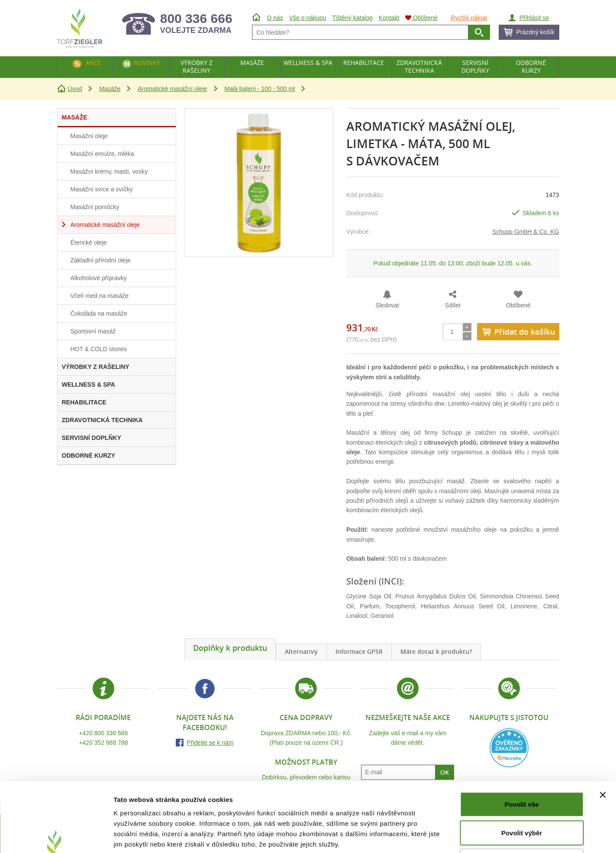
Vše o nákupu (308, 18)
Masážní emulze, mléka (102, 154)
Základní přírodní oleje (101, 260)
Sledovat (387, 305)
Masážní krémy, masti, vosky (109, 171)
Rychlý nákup (469, 18)
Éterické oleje (89, 242)
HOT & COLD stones (99, 349)
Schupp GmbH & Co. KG (526, 232)
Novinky (147, 63)
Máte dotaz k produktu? (436, 651)
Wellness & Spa (308, 63)
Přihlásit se (534, 18)
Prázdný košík (535, 32)
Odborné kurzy (531, 66)
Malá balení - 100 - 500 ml (260, 89)
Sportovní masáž (93, 331)
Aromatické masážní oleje (172, 89)
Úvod (75, 89)
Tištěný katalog (352, 18)
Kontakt (389, 18)
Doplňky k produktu (230, 648)
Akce (93, 63)
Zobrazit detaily (458, 836)
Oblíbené (518, 305)
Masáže (110, 89)
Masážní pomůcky (95, 207)
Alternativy (301, 651)
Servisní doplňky (475, 66)
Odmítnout (522, 796)
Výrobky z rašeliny (197, 66)
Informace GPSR (359, 651)
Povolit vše (521, 739)
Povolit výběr (522, 768)
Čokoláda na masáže (99, 313)
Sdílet (453, 305)
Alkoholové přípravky (99, 278)
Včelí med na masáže (100, 296)
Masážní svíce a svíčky (102, 189)
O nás (275, 18)
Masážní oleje (89, 136)
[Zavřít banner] (603, 730)
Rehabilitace (364, 63)
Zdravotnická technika (419, 66)
